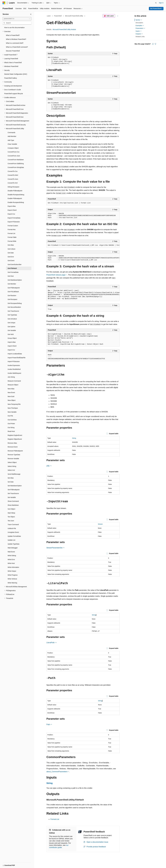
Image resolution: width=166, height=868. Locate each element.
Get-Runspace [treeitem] (12, 299)
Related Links (140, 37)
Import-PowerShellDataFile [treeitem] (17, 358)
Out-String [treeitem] (11, 428)
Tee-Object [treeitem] (11, 517)
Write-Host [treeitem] (11, 563)
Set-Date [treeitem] (11, 482)
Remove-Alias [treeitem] (12, 443)
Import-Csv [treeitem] (11, 350)
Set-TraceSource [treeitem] (13, 493)
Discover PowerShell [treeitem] (13, 51)
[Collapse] (31, 14)
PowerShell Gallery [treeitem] (11, 78)
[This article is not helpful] (155, 44)
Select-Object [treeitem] (12, 462)
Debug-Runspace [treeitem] (13, 187)
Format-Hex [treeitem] (12, 229)
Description (139, 23)
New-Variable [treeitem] (12, 412)
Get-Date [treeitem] (11, 253)
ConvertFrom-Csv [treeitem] (13, 152)
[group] (83, 245)
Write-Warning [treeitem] (12, 583)
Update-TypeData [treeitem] (13, 544)
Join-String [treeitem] (11, 377)
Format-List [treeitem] (11, 233)
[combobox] (17, 19)
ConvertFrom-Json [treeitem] (14, 156)
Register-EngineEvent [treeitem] (15, 435)
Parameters (140, 28)
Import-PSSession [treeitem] (14, 361)
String (74, 438)
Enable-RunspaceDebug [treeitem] (16, 202)
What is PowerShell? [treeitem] (13, 35)
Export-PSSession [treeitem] (14, 222)
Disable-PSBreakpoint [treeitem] (15, 191)
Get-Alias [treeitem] (11, 245)
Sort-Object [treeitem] (11, 509)
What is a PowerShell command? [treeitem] (17, 47)
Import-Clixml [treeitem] (12, 346)
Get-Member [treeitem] (12, 284)
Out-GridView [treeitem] (12, 420)
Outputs (139, 34)
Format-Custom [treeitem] (13, 226)
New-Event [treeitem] (11, 393)
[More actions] (118, 16)
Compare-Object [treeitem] (13, 148)
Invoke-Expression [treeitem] (14, 365)
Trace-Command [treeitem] (13, 525)
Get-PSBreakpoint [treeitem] (14, 288)
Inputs (139, 31)
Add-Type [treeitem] (11, 140)
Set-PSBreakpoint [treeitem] (14, 490)
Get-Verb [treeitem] (11, 334)
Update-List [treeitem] (11, 540)
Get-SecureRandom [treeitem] (14, 307)
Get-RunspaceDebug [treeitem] (15, 303)
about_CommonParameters (57, 772)
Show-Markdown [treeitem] (13, 505)
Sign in (161, 3)
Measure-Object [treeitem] (13, 385)
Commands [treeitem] (11, 133)
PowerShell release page (56, 275)
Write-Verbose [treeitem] (12, 579)
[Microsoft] (4, 3)
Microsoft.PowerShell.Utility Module (64, 29)
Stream (100, 524)
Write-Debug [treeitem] (12, 556)
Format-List (55, 819)
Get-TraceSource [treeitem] (13, 311)
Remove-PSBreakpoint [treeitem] (15, 451)
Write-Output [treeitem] (12, 571)
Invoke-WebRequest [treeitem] (14, 373)
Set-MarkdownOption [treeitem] (15, 486)
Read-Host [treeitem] (11, 431)
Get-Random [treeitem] (12, 296)
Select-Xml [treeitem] (11, 470)
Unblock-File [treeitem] (12, 528)
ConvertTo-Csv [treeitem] (13, 171)
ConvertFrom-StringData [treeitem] (16, 167)
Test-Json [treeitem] (11, 521)
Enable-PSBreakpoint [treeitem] (15, 198)
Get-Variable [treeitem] (12, 330)
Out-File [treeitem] (10, 416)
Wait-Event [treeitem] (11, 552)
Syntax (139, 20)
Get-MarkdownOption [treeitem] (15, 280)
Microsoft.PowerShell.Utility (74, 16)
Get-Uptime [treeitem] (11, 327)
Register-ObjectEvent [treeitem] (15, 439)
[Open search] (156, 3)
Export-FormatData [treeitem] (14, 218)
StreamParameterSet (56, 548)
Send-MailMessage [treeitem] (14, 474)
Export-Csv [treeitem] (11, 214)
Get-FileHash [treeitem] (12, 268)
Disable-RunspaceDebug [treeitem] (16, 195)
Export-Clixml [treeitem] (12, 210)
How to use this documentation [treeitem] (14, 28)
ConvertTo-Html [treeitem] (13, 175)
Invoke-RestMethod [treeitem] (14, 369)
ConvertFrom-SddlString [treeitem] (16, 164)
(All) (49, 466)
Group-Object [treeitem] (12, 338)
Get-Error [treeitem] (11, 257)
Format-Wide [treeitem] (12, 241)
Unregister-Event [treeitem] (13, 532)
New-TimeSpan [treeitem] (13, 408)
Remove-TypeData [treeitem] (14, 455)
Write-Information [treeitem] (13, 567)
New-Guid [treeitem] (11, 396)
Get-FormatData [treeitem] (13, 272)
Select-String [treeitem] (12, 466)
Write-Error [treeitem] (11, 559)
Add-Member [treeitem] (12, 136)
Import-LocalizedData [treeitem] (15, 354)
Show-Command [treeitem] (13, 501)
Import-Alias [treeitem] (12, 342)
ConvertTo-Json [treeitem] (13, 179)
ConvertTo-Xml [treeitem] (13, 183)
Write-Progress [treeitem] (13, 575)
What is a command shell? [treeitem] (15, 43)
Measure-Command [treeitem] (14, 381)
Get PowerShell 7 (156, 9)
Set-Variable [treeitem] (12, 497)
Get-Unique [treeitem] (11, 323)
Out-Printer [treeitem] (11, 424)
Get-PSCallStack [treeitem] (13, 292)
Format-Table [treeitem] (12, 237)
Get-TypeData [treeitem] (12, 315)
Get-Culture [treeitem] (11, 249)
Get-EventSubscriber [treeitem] (15, 264)
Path (49, 724)
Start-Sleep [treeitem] (11, 513)
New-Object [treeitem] (12, 400)
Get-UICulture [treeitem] (12, 319)
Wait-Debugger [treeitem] (13, 548)
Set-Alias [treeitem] (11, 478)
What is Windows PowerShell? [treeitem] (16, 39)
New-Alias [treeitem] (11, 389)
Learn (49, 16)
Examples (140, 26)
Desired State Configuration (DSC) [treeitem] (16, 74)
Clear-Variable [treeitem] (12, 144)
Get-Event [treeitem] (11, 261)
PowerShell (58, 16)
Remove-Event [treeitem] (13, 447)
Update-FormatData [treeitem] (14, 536)
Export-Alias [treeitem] (12, 206)
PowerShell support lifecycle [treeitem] (14, 94)
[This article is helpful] (153, 44)
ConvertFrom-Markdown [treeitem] (16, 160)
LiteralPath (52, 643)
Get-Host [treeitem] (11, 276)
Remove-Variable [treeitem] (13, 459)
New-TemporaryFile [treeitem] (14, 404)
